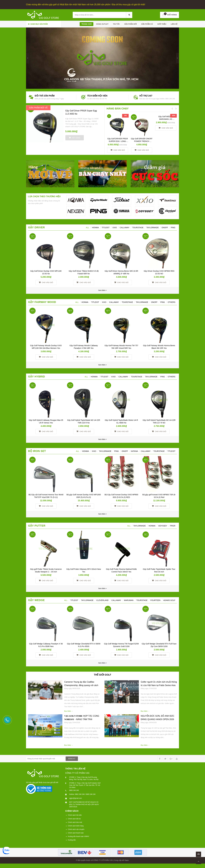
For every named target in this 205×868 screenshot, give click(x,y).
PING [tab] (163, 302)
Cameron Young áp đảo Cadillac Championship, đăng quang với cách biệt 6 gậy (81, 685)
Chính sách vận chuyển (76, 829)
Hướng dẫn (72, 840)
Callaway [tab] (124, 228)
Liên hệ (174, 24)
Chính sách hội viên (75, 815)
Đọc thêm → (69, 711)
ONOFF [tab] (165, 228)
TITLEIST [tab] (171, 451)
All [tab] (77, 302)
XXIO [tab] (115, 228)
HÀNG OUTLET (102, 24)
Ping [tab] (173, 228)
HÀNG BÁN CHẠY (118, 109)
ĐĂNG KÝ (72, 759)
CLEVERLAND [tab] (102, 600)
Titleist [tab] (106, 228)
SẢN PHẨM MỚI (131, 24)
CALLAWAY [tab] (146, 451)
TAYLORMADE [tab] (105, 451)
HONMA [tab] (95, 228)
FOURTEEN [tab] (155, 600)
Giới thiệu (162, 24)
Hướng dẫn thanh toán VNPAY (79, 836)
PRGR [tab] (173, 526)
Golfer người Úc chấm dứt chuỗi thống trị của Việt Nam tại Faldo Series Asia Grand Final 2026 (159, 685)
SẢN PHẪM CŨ (147, 24)
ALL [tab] (88, 228)
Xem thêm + (102, 365)
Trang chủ (86, 24)
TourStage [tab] (138, 228)
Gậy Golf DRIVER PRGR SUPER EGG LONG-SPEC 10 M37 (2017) (118, 141)
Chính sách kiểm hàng (76, 826)
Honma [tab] (152, 526)
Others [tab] (172, 302)
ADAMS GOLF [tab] (169, 600)
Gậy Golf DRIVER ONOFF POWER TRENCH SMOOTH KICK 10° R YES (142, 141)
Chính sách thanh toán (76, 833)
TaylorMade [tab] (152, 228)
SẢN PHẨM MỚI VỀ (38, 108)
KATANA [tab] (134, 451)
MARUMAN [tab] (129, 600)
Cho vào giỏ (118, 150)
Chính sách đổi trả (74, 819)
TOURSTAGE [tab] (159, 451)
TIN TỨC (116, 24)
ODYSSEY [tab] (163, 526)
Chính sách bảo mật (75, 822)
